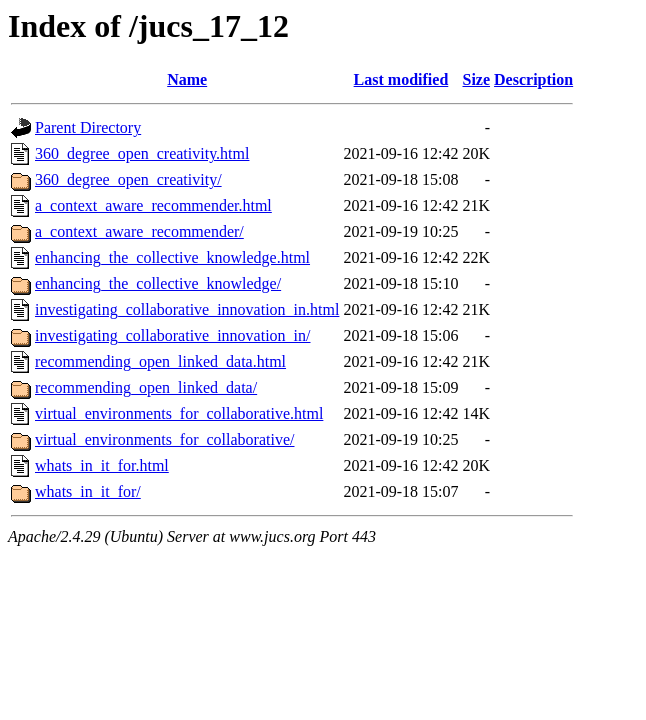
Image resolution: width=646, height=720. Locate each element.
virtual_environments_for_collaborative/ (164, 439)
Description (533, 79)
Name (187, 79)
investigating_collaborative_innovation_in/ (173, 335)
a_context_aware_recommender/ (139, 231)
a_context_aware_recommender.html (153, 205)
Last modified (401, 79)
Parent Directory (88, 127)
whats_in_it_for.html (102, 465)
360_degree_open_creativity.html (142, 153)
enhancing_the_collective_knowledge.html (172, 257)
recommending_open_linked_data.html (160, 361)
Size (477, 79)
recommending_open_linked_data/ (146, 387)
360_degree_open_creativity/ (128, 179)
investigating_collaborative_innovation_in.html (187, 309)
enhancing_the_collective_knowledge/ (158, 283)
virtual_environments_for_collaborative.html (179, 413)
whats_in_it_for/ (88, 491)
